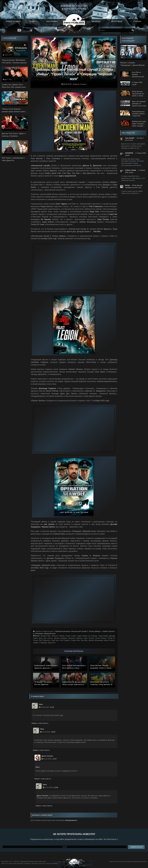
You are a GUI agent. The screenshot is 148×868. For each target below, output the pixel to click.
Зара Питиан (103, 219)
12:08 (56, 787)
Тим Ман (97, 231)
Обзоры (96, 21)
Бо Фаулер (46, 219)
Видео (33, 21)
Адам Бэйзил (82, 636)
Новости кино (13, 21)
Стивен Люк (75, 640)
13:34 (52, 707)
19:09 (53, 732)
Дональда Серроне (47, 388)
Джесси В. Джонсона (92, 165)
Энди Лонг (94, 211)
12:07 (55, 759)
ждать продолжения (67, 176)
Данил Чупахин (81, 84)
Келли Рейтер (101, 638)
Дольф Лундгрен (61, 638)
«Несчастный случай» (41, 165)
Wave (38, 767)
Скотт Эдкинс (61, 204)
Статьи (137, 21)
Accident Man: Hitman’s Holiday (52, 636)
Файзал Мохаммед (96, 640)
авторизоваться (71, 820)
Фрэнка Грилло (48, 527)
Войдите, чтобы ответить (40, 723)
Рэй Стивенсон (96, 206)
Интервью (117, 21)
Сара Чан (113, 214)
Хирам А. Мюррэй (40, 643)
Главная (38, 631)
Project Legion (71, 636)
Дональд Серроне (76, 638)
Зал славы (52, 21)
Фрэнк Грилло (109, 640)
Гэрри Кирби (103, 636)
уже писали (49, 524)
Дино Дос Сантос (46, 638)
